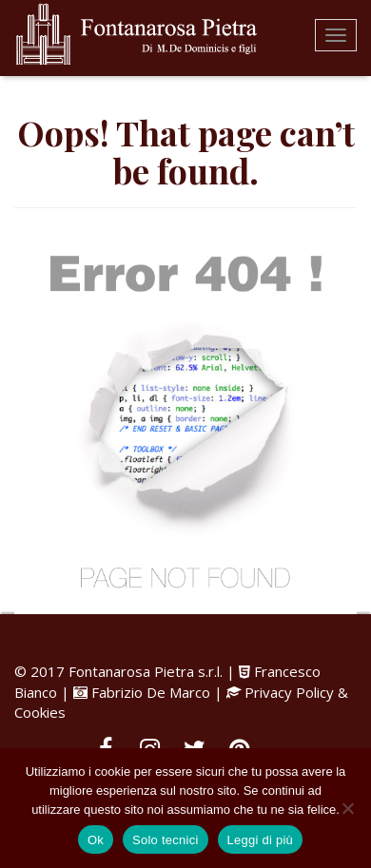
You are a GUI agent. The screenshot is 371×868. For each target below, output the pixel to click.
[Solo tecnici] (347, 808)
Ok (96, 840)
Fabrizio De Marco (151, 692)
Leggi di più (261, 840)
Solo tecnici (165, 840)
